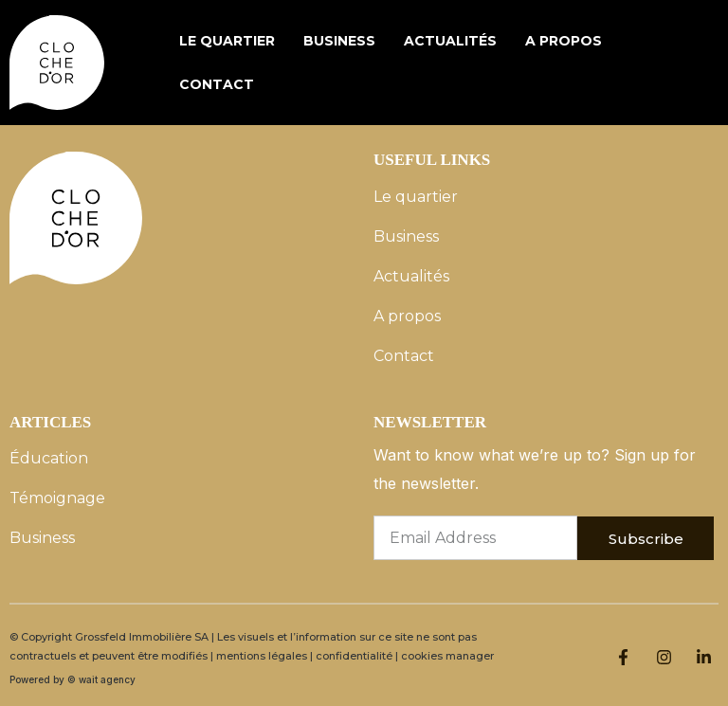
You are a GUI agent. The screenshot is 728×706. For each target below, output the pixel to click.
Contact (217, 84)
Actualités (450, 41)
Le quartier (227, 41)
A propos (564, 41)
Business (339, 41)
